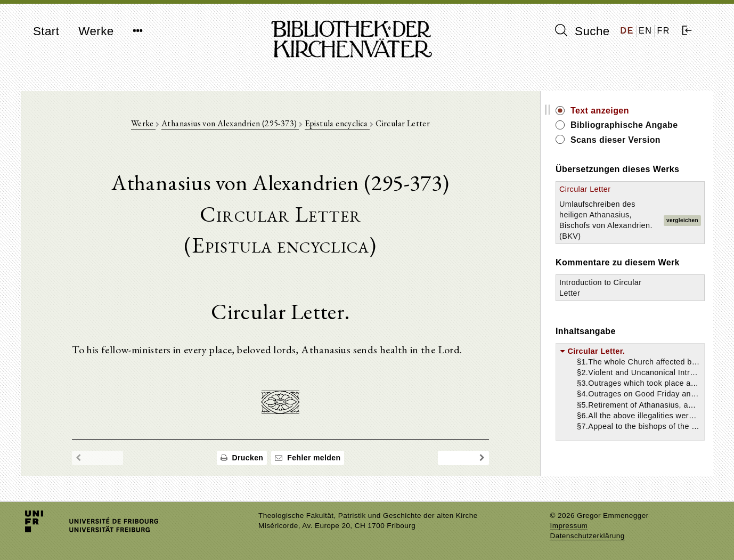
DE (627, 31)
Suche (582, 31)
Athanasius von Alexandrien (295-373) (230, 123)
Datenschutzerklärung (588, 536)
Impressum (569, 526)
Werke (96, 31)
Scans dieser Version (615, 140)
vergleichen (682, 220)
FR (663, 31)
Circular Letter (585, 189)
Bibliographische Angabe (624, 125)
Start (46, 31)
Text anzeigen (600, 111)
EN (645, 31)
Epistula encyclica (337, 123)
